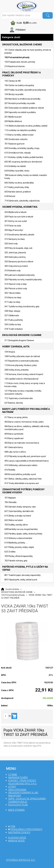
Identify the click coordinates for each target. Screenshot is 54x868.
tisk (13, 826)
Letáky (12, 787)
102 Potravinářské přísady (13, 595)
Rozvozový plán (18, 805)
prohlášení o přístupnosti (26, 829)
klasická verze (17, 838)
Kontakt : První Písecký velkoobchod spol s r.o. (23, 782)
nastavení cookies (19, 832)
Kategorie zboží (27, 37)
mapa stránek (16, 810)
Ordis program (17, 790)
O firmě (13, 775)
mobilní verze (16, 841)
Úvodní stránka (12, 589)
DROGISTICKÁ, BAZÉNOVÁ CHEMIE (17, 592)
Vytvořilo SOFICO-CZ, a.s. (21, 860)
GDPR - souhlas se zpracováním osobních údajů (27, 800)
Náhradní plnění (18, 778)
